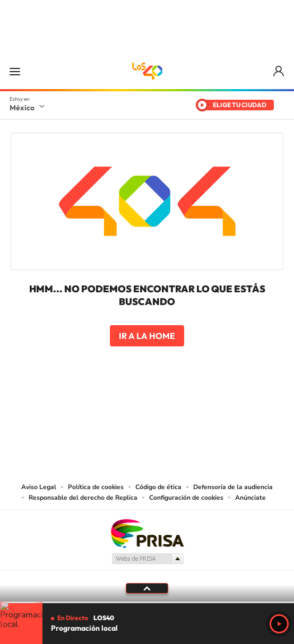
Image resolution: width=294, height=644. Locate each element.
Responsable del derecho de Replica (83, 498)
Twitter (179, 407)
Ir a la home (147, 336)
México (22, 108)
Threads (200, 407)
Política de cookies (96, 487)
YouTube (115, 407)
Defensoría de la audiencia (233, 487)
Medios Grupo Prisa (147, 559)
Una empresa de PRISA (147, 533)
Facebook (158, 407)
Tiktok (94, 407)
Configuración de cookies (186, 498)
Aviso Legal (39, 487)
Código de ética (158, 487)
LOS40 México (147, 71)
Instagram (136, 407)
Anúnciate (250, 498)
